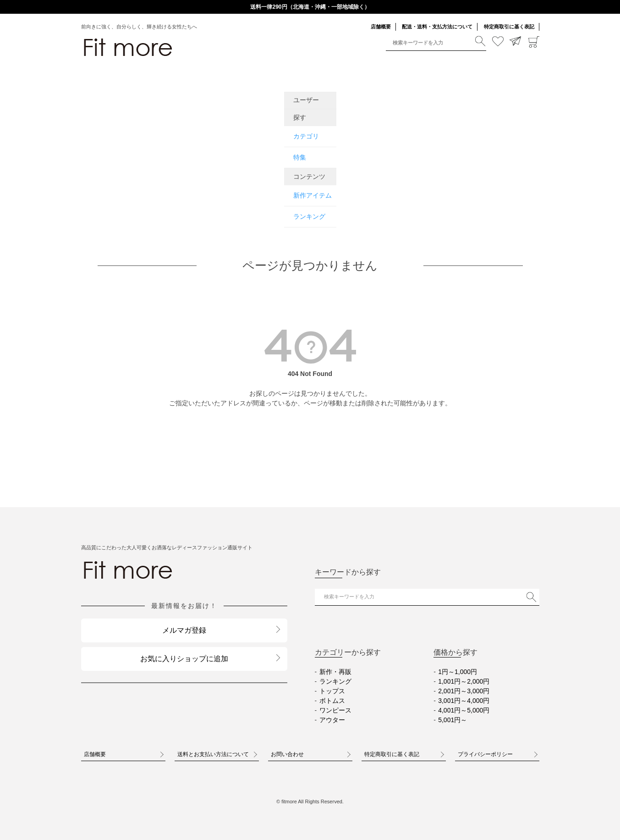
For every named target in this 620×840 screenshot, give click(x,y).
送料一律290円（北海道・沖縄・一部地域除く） (310, 7)
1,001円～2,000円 (464, 681)
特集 (300, 157)
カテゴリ (306, 136)
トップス (332, 691)
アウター (332, 720)
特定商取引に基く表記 (509, 27)
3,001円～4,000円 (464, 701)
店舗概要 (381, 27)
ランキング (309, 216)
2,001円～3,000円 (464, 691)
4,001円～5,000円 (464, 710)
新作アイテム (313, 195)
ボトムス (332, 701)
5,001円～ (453, 720)
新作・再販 (335, 672)
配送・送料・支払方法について (437, 27)
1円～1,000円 (458, 672)
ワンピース (335, 710)
